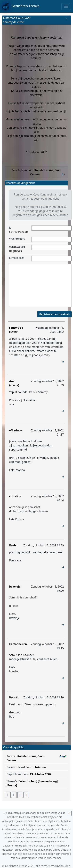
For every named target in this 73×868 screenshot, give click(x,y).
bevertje (15, 587)
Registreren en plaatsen (54, 314)
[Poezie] (12, 785)
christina (15, 496)
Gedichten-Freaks (21, 6)
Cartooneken (18, 644)
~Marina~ (16, 430)
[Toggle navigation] (66, 6)
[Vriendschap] (28, 781)
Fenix (13, 545)
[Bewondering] (48, 781)
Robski (14, 697)
